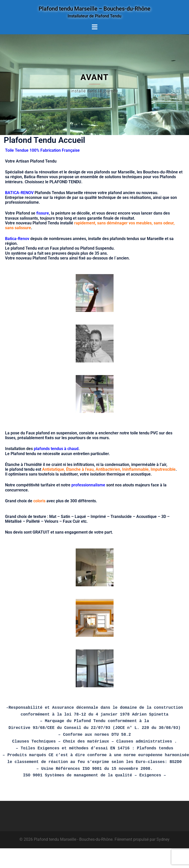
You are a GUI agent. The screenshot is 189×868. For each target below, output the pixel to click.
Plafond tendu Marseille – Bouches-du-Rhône (94, 9)
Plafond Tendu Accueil (44, 140)
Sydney (163, 839)
